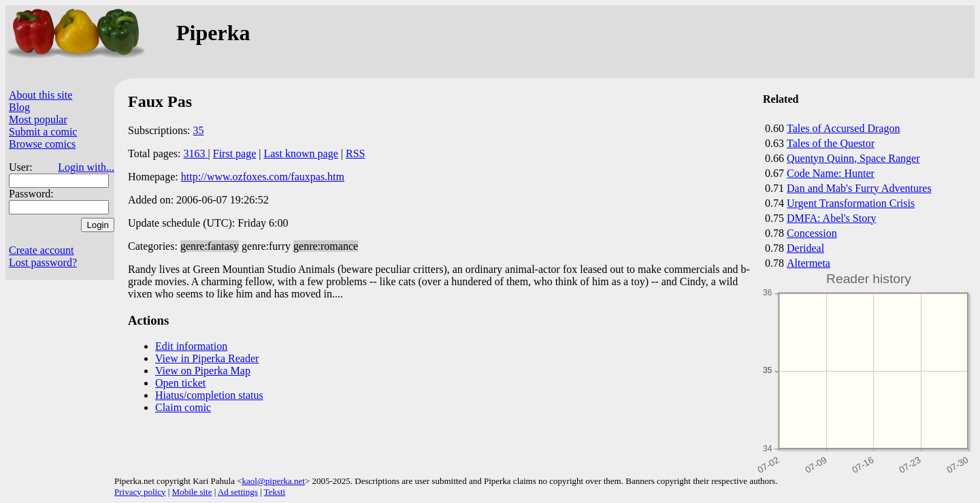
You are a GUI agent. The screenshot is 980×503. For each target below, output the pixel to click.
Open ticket (180, 383)
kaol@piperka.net (273, 481)
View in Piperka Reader (207, 358)
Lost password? (43, 262)
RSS (355, 153)
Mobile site (192, 492)
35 (199, 130)
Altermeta (808, 263)
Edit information (191, 346)
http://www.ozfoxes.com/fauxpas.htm (263, 177)
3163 (196, 153)
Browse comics (42, 144)
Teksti (275, 492)
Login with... (86, 167)
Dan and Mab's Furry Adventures (859, 188)
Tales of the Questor (831, 143)
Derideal (805, 248)
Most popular (38, 119)
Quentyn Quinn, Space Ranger (853, 158)
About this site (40, 95)
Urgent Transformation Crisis (851, 203)
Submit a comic (43, 132)
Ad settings (238, 492)
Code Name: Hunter (831, 173)
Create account (42, 250)
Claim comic (183, 407)
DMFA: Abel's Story (832, 218)
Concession (812, 233)
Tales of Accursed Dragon (843, 128)
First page (235, 153)
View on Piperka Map (203, 371)
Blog (19, 107)
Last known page (300, 153)
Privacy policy (140, 492)
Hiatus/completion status (209, 395)
